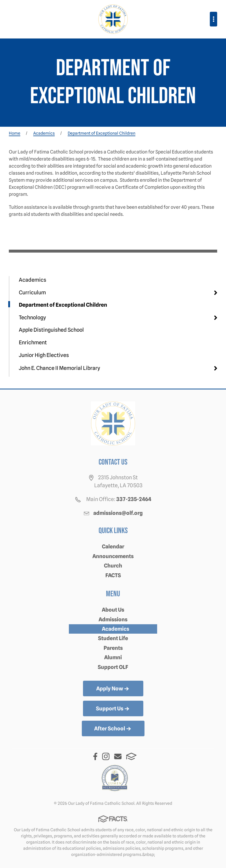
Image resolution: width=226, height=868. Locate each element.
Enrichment (33, 342)
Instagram (106, 756)
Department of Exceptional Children (63, 305)
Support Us (113, 709)
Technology (32, 317)
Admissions (113, 619)
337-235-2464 (134, 499)
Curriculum (32, 292)
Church (113, 566)
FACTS (113, 575)
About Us (113, 610)
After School (113, 729)
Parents (113, 648)
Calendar (113, 546)
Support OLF (113, 667)
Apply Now (113, 689)
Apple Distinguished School (51, 330)
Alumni (113, 657)
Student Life (113, 638)
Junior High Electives (44, 355)
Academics (33, 280)
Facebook (95, 756)
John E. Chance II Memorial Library (59, 368)
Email (118, 756)
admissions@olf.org (118, 513)
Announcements (113, 556)
